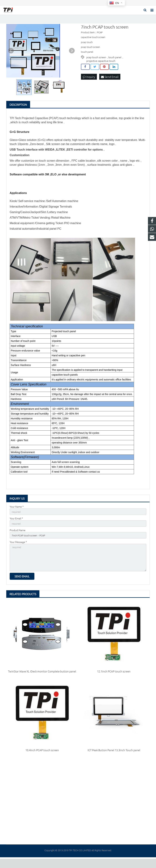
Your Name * (17, 512)
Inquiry (89, 82)
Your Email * (16, 524)
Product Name (18, 536)
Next (72, 56)
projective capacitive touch (101, 66)
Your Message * (18, 549)
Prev (11, 56)
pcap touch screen (96, 62)
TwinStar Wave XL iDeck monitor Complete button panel (42, 681)
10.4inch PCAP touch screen (42, 759)
